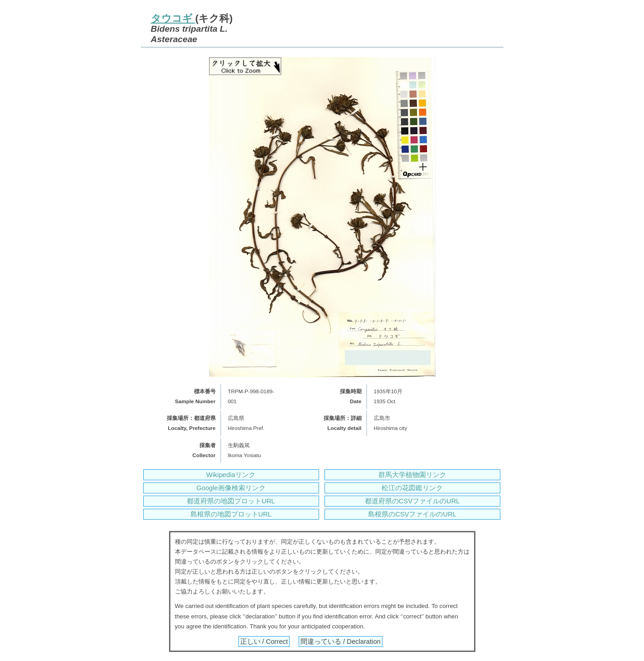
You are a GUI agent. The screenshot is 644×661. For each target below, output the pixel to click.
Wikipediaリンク (231, 475)
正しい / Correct (264, 642)
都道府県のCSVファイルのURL (412, 501)
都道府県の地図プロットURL (231, 501)
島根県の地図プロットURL (231, 514)
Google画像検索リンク (231, 488)
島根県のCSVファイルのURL (412, 514)
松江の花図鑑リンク (412, 488)
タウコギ (173, 18)
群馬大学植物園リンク (412, 475)
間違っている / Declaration (341, 642)
